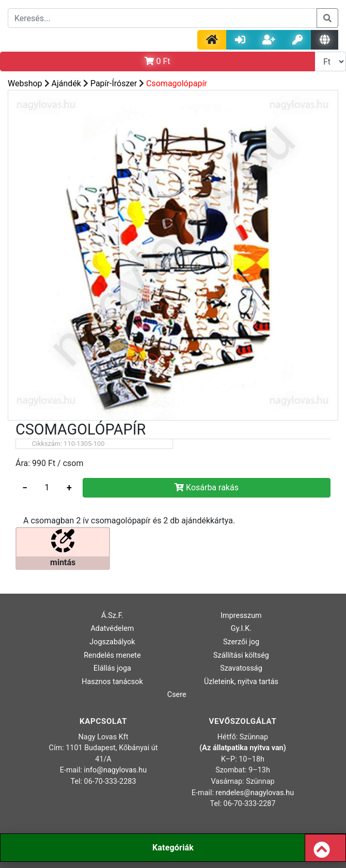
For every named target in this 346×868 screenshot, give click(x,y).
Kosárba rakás (207, 487)
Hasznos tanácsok (112, 682)
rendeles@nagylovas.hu (255, 793)
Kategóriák (173, 848)
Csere (177, 695)
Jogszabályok (112, 642)
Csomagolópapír (177, 83)
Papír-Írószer (114, 83)
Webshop (25, 83)
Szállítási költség (241, 655)
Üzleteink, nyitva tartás (241, 682)
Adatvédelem (112, 629)
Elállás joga (112, 668)
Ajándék (66, 83)
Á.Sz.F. (112, 616)
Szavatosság (241, 668)
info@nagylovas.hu (116, 770)
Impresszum (241, 616)
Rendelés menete (112, 655)
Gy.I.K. (241, 629)
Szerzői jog (241, 642)
